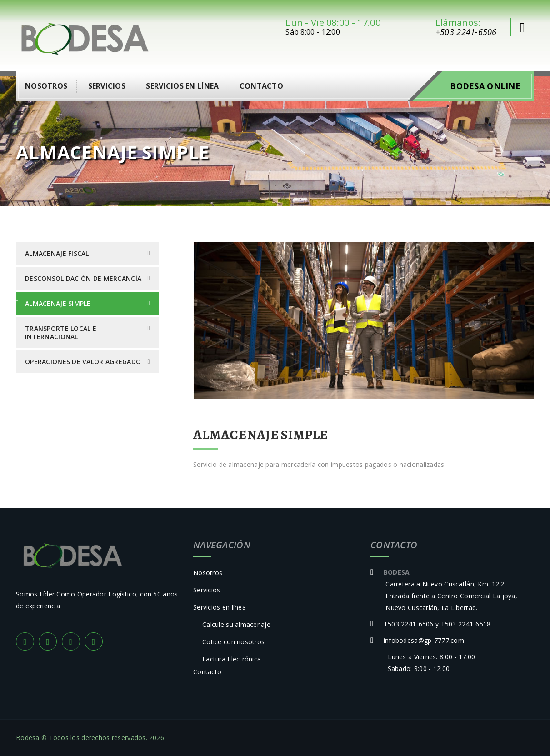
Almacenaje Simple (58, 303)
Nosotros (46, 86)
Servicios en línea (182, 86)
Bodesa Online (485, 86)
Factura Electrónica (232, 659)
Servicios (107, 86)
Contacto (261, 86)
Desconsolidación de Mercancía (83, 278)
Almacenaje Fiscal (57, 253)
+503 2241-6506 (466, 32)
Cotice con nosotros (233, 642)
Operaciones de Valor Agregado (83, 362)
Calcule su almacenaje (236, 624)
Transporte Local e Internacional (61, 333)
